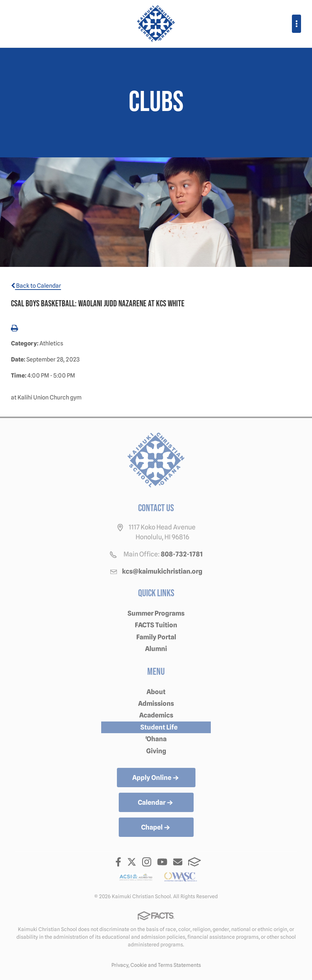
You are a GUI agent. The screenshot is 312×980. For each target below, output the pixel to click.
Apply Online (156, 778)
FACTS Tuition (156, 625)
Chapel (156, 828)
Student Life (159, 727)
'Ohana (156, 739)
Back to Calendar (36, 286)
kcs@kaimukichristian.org (162, 571)
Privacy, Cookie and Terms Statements (156, 965)
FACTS (195, 862)
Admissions (156, 703)
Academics (156, 715)
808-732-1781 (182, 554)
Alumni (156, 649)
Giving (156, 751)
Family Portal (156, 637)
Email (178, 862)
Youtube (162, 862)
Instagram (147, 862)
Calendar (156, 803)
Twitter (132, 862)
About (156, 692)
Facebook (118, 862)
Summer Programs (156, 613)
